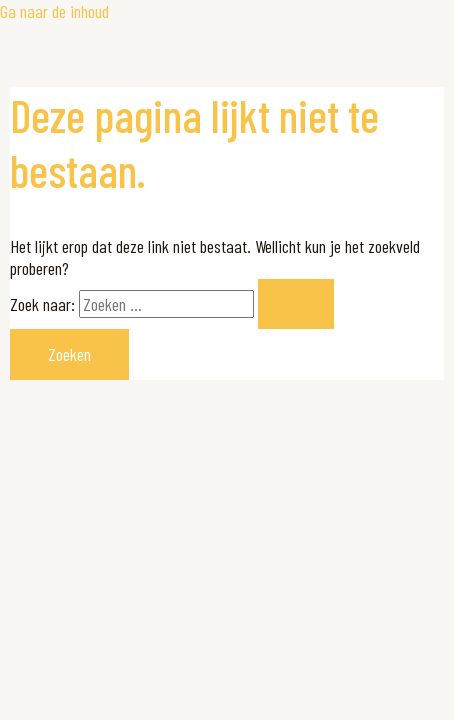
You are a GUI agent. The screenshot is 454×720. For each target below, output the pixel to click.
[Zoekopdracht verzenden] (296, 304)
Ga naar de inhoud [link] (54, 11)
